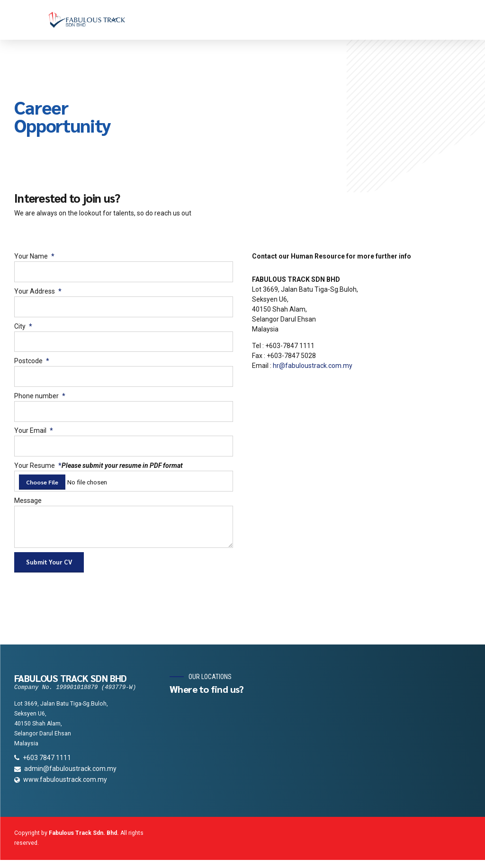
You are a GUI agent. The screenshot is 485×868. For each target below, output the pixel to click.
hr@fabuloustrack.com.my (313, 366)
